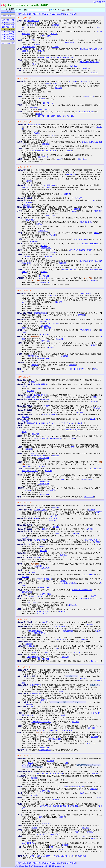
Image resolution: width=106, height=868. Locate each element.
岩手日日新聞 (97, 211)
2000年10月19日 (46, 36)
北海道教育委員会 (41, 395)
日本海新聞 (52, 252)
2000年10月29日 (44, 482)
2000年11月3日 (43, 484)
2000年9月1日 (46, 823)
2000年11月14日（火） (25, 502)
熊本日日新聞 (87, 479)
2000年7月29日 (43, 495)
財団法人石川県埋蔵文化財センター (43, 151)
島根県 (93, 839)
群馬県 (45, 529)
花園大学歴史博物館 (45, 579)
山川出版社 (80, 423)
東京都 (60, 774)
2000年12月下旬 (8, 20)
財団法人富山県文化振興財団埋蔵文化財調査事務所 (59, 806)
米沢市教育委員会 (73, 430)
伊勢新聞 (34, 242)
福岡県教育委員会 (41, 540)
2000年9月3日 (45, 283)
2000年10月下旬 (8, 34)
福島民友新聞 (30, 220)
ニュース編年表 (58, 14)
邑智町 (27, 257)
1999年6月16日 (56, 116)
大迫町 (74, 211)
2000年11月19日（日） (25, 78)
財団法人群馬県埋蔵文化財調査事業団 (47, 438)
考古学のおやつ (99, 2)
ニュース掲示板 (70, 14)
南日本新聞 (51, 490)
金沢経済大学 (89, 97)
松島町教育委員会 (28, 47)
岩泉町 (49, 84)
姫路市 (77, 832)
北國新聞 (69, 151)
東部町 (96, 233)
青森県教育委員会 (77, 787)
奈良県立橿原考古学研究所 (89, 62)
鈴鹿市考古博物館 (80, 239)
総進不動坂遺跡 (84, 81)
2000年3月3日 (46, 248)
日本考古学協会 (60, 639)
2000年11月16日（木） (25, 290)
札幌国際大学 (26, 187)
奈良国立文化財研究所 (90, 244)
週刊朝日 (35, 652)
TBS (56, 648)
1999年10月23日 (69, 116)
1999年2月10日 (43, 116)
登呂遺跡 (34, 453)
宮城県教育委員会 (34, 125)
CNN (61, 849)
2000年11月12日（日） (25, 667)
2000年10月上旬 (8, 39)
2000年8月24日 (68, 58)
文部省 (47, 187)
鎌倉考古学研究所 (89, 575)
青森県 (66, 787)
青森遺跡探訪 (81, 856)
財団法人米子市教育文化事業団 (80, 250)
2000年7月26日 (43, 458)
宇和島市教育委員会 (86, 112)
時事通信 (73, 66)
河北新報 (55, 47)
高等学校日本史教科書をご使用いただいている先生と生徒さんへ (51, 423)
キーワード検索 (8, 9)
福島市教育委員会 (86, 222)
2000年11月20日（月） (25, 18)
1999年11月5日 (43, 58)
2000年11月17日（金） (25, 167)
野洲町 (94, 345)
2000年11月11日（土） (25, 756)
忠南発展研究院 (85, 598)
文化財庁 (94, 737)
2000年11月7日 (43, 659)
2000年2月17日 (42, 730)
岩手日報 (94, 402)
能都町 (74, 447)
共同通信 (41, 51)
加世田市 (35, 365)
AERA (47, 652)
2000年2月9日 (44, 276)
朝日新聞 (46, 144)
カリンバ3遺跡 (54, 324)
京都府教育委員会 (31, 356)
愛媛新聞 (39, 114)
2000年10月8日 (45, 791)
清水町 (41, 817)
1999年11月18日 (44, 588)
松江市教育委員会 (28, 843)
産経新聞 (37, 133)
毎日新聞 (55, 25)
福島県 (46, 406)
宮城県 (45, 622)
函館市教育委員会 (86, 330)
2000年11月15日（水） (25, 377)
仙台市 (41, 389)
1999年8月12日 (50, 216)
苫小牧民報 (45, 326)
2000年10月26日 (45, 109)
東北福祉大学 (31, 25)
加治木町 (28, 490)
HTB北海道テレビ (40, 633)
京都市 (34, 828)
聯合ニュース (89, 497)
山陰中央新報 (83, 159)
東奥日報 (54, 34)
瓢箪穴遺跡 (57, 84)
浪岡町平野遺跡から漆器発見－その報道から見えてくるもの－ (52, 856)
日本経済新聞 (27, 592)
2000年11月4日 (42, 613)
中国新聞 (49, 257)
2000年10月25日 (55, 730)
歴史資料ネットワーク (34, 596)
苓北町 (64, 479)
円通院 (33, 40)
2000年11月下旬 (35, 14)
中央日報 (62, 611)
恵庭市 (24, 328)
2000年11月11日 (68, 730)
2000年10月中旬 (8, 36)
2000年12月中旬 (8, 22)
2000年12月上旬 (8, 25)
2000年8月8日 (45, 568)
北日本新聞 (41, 99)
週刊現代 (31, 646)
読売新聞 (63, 263)
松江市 (83, 836)
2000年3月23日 (56, 58)
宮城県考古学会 (33, 21)
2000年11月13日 (44, 334)
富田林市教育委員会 (70, 583)
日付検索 (8, 11)
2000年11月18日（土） (25, 122)
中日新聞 (59, 339)
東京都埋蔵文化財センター (46, 774)
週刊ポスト (78, 652)
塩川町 (99, 797)
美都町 (60, 159)
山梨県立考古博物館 (50, 415)
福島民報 (39, 224)
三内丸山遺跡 (42, 278)
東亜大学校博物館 (43, 611)
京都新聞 (64, 356)
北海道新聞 (38, 566)
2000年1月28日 (43, 358)
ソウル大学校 (33, 603)
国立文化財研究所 (77, 369)
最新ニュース (46, 14)
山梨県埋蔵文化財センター (41, 722)
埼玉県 (57, 534)
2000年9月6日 (43, 231)
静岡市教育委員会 (38, 456)
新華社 (51, 847)
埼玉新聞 (75, 534)
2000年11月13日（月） (25, 619)
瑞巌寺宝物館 (70, 42)
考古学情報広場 (45, 750)
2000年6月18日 (43, 748)
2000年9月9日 (48, 103)
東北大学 (99, 512)
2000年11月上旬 (22, 14)
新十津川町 (73, 81)
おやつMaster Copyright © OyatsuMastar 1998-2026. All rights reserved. (40, 866)
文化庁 (24, 27)
